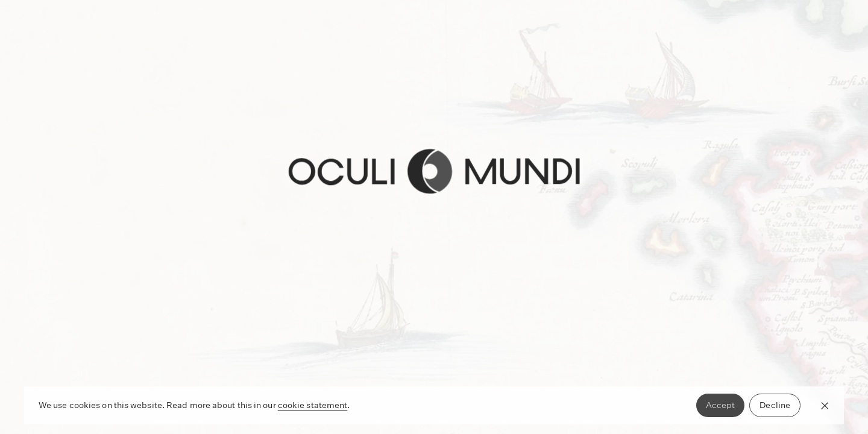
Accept (721, 405)
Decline (775, 405)
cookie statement (313, 405)
